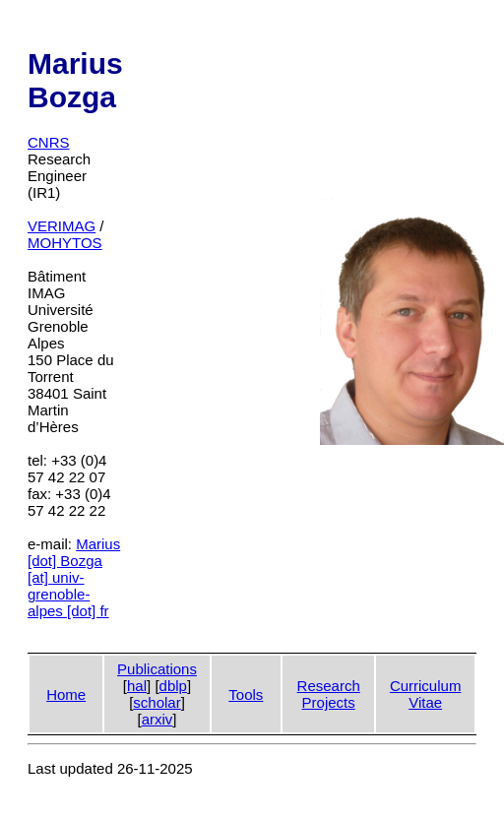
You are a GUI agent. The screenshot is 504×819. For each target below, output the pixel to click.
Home (66, 694)
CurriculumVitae (426, 694)
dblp (173, 686)
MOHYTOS (65, 243)
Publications (157, 669)
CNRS (49, 142)
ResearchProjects (329, 694)
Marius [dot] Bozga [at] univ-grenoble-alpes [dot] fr (74, 577)
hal (137, 686)
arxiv (157, 719)
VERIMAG (62, 226)
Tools (246, 694)
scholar (157, 702)
